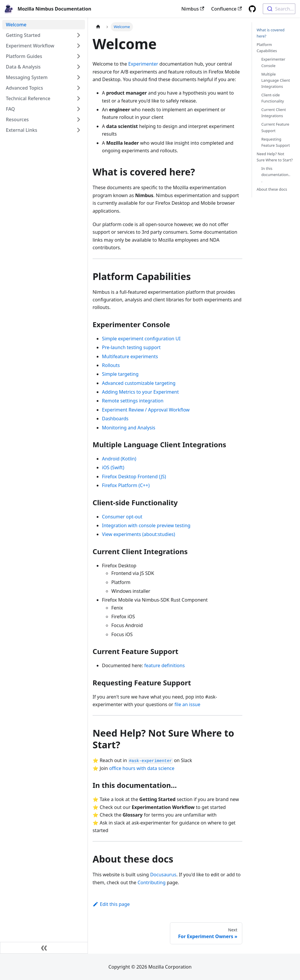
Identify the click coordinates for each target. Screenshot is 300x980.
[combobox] (279, 9)
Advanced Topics (24, 88)
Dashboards (115, 419)
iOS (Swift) (113, 467)
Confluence (227, 9)
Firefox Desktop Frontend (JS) (134, 477)
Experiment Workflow (30, 46)
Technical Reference (28, 98)
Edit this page (111, 904)
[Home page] (98, 27)
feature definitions (164, 665)
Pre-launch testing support (131, 347)
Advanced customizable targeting (139, 383)
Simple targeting (120, 374)
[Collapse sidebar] (44, 948)
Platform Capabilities (267, 48)
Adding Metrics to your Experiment (140, 392)
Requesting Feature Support (276, 142)
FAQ (10, 109)
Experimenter (143, 64)
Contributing (151, 882)
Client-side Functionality (273, 98)
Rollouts (111, 365)
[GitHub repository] (252, 9)
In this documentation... (276, 175)
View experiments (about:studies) (138, 534)
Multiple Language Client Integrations (276, 80)
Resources (17, 119)
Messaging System (27, 77)
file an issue (187, 704)
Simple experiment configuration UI (141, 339)
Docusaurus (163, 875)
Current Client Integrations (274, 113)
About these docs (272, 189)
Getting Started (23, 35)
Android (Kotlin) (119, 459)
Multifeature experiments (130, 356)
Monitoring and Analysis (129, 428)
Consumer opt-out (122, 517)
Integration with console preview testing (146, 525)
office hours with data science (142, 768)
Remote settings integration (133, 401)
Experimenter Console (273, 62)
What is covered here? (271, 33)
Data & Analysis (23, 67)
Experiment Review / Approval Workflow (146, 410)
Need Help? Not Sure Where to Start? (275, 157)
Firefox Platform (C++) (126, 485)
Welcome (16, 25)
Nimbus (193, 9)
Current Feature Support (275, 127)
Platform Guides (24, 56)
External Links (22, 130)
